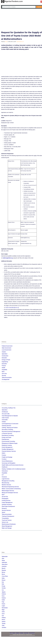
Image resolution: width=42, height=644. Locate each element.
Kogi (3, 602)
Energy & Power (6, 360)
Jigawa (4, 592)
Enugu (3, 586)
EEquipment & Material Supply (10, 443)
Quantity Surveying (7, 504)
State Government (6, 348)
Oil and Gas (5, 497)
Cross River (5, 576)
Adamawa (4, 562)
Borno (3, 574)
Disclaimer (22, 633)
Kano (3, 596)
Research (4, 508)
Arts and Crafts (6, 414)
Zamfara (4, 627)
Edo (3, 582)
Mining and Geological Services (10, 493)
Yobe (3, 625)
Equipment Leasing (7, 445)
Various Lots (5, 522)
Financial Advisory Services (9, 451)
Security (4, 376)
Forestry (4, 455)
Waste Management (7, 526)
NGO (3, 372)
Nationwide (5, 557)
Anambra (4, 566)
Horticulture (5, 471)
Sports (3, 512)
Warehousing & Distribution (9, 524)
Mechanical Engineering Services (10, 487)
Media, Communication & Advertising (11, 489)
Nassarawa (5, 608)
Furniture (4, 459)
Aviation (4, 352)
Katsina (4, 598)
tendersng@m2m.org (8, 258)
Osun (3, 614)
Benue (3, 572)
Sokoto (4, 622)
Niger (3, 610)
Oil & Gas (4, 374)
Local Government (7, 350)
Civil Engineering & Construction (10, 424)
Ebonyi (4, 580)
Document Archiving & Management (11, 432)
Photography (5, 499)
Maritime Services (6, 485)
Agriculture (5, 354)
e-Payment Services (7, 433)
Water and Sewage (7, 528)
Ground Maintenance (7, 461)
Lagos (3, 606)
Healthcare (5, 467)
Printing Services (6, 501)
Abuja (3, 560)
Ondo (3, 612)
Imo (3, 590)
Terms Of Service (32, 633)
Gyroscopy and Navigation (9, 463)
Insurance (4, 477)
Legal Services (6, 479)
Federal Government (7, 346)
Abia (3, 558)
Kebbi (3, 600)
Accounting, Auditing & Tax (9, 408)
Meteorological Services (8, 491)
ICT (3, 475)
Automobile (5, 420)
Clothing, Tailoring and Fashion (10, 428)
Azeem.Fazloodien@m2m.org (12, 308)
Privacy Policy (26, 633)
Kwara (3, 604)
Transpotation (5, 518)
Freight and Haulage (7, 457)
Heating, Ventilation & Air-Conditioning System (14, 469)
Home (11, 633)
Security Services (6, 510)
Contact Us (18, 633)
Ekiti (3, 584)
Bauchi (4, 568)
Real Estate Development (8, 506)
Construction (5, 356)
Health (3, 368)
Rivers (3, 620)
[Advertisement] (22, 20)
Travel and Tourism (7, 520)
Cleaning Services (6, 426)
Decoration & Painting (7, 430)
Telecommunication (7, 377)
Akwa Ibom (5, 564)
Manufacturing (5, 483)
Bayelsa (4, 570)
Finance (4, 366)
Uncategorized (6, 379)
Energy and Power (7, 437)
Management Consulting (8, 481)
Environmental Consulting (8, 441)
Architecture (5, 412)
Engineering (5, 362)
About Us (14, 633)
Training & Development (8, 516)
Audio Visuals (5, 418)
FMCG (3, 453)
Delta (3, 578)
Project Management (7, 502)
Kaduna (4, 594)
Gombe (4, 588)
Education (4, 358)
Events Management (7, 447)
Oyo (3, 616)
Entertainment (5, 439)
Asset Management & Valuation (10, 416)
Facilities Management (8, 449)
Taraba (4, 624)
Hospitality (4, 370)
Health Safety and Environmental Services (13, 465)
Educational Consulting (8, 435)
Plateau (4, 618)
